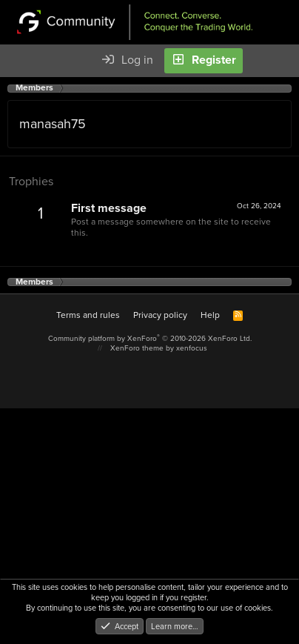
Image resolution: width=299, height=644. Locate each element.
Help (210, 315)
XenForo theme (137, 348)
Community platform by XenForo (150, 338)
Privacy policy (160, 315)
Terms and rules (88, 315)
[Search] (287, 61)
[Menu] (19, 61)
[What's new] (262, 61)
